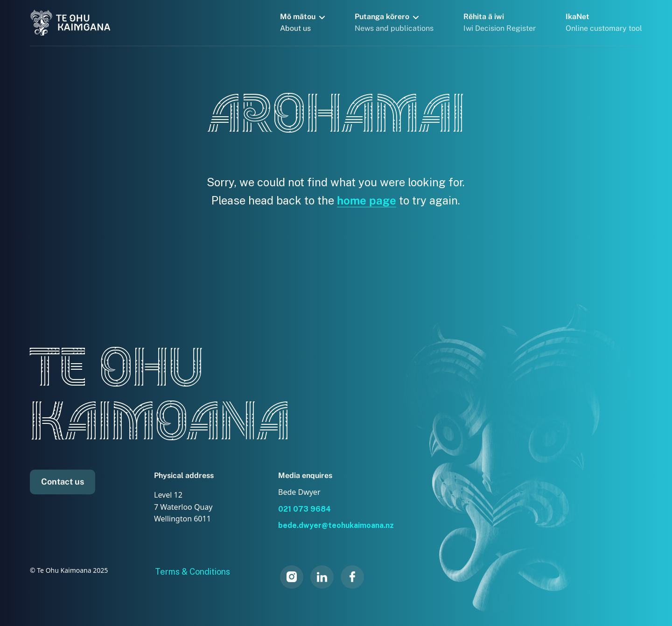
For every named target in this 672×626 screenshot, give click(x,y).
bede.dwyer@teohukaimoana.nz (336, 525)
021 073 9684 (304, 509)
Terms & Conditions (192, 572)
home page (367, 200)
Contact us (63, 482)
